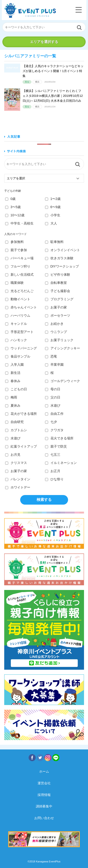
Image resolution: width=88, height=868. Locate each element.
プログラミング (59, 299)
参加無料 (14, 242)
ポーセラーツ (58, 315)
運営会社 (44, 783)
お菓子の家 (56, 307)
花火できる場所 (59, 438)
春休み (13, 381)
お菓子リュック (59, 340)
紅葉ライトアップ (21, 446)
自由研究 (14, 422)
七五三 (53, 455)
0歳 (10, 199)
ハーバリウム (18, 315)
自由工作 (54, 414)
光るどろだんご (19, 291)
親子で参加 (16, 250)
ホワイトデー (18, 487)
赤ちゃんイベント (21, 307)
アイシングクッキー (63, 348)
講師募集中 (44, 806)
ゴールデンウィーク (63, 381)
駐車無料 (54, 242)
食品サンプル (18, 356)
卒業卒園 (54, 365)
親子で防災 (56, 446)
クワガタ (54, 430)
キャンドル (16, 324)
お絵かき (54, 324)
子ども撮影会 (58, 291)
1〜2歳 (53, 199)
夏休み (13, 405)
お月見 (13, 455)
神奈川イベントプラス (30, 10)
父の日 (53, 397)
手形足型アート (19, 332)
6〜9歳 (53, 207)
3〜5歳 (13, 207)
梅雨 (11, 397)
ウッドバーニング (21, 348)
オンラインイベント (63, 250)
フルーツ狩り (18, 266)
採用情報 (44, 795)
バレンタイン (18, 479)
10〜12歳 (15, 215)
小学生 (53, 215)
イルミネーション (61, 463)
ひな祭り (54, 479)
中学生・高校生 (19, 223)
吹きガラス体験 (59, 258)
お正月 (53, 471)
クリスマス (16, 463)
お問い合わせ (44, 818)
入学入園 (14, 365)
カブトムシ (16, 430)
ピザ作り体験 (58, 275)
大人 (51, 223)
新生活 (13, 373)
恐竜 (51, 356)
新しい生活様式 (19, 275)
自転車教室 (56, 283)
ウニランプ (56, 332)
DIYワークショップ (62, 266)
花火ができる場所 (21, 414)
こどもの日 (16, 389)
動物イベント (18, 299)
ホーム (44, 771)
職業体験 (14, 283)
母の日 (53, 389)
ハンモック (16, 340)
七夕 (51, 422)
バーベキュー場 (19, 258)
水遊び (53, 405)
